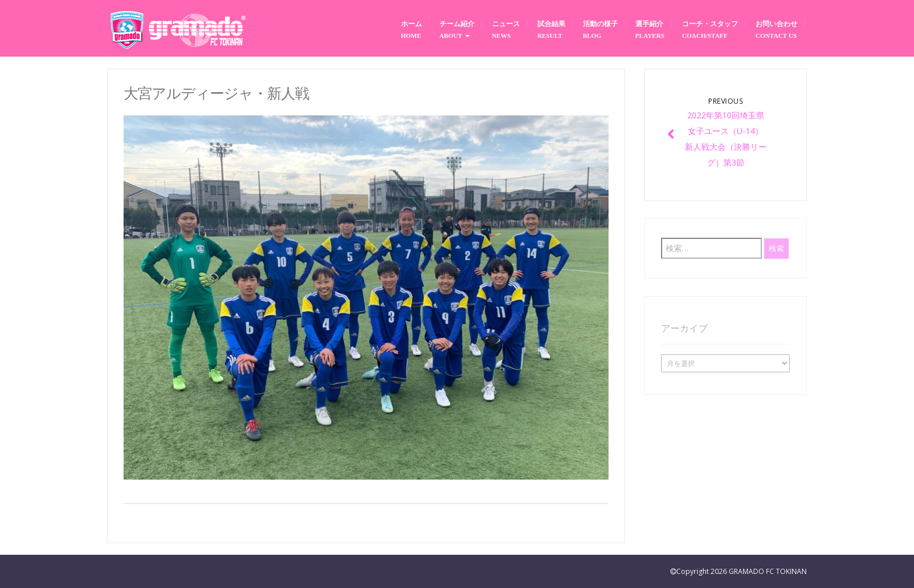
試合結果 (551, 29)
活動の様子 (600, 29)
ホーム (412, 29)
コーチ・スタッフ (710, 29)
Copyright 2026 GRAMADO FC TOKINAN (741, 571)
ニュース (506, 29)
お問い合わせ (776, 29)
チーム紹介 (457, 30)
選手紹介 (650, 29)
